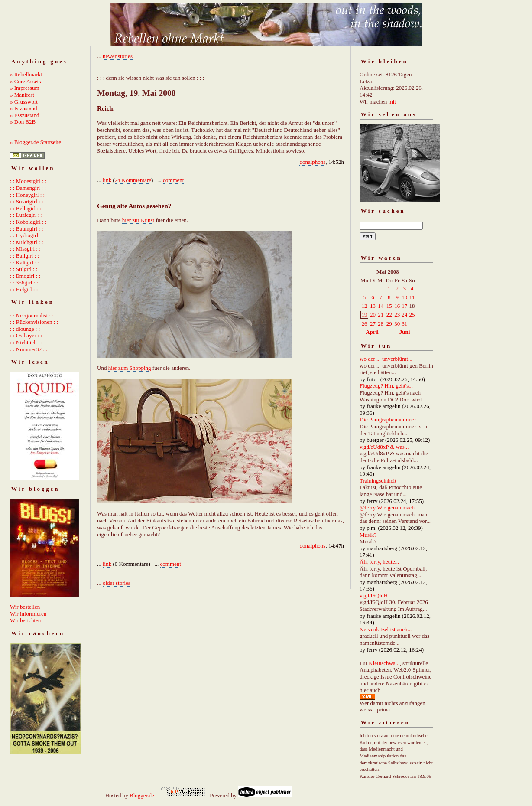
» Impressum (25, 88)
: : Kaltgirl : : (25, 263)
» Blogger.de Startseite (36, 142)
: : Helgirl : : (24, 289)
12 (365, 306)
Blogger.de (142, 795)
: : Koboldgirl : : (28, 222)
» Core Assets (26, 81)
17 (404, 306)
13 (373, 306)
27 (373, 324)
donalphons (312, 162)
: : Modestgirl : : (28, 181)
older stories (117, 583)
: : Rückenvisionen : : (34, 322)
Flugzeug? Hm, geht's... (386, 386)
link (107, 180)
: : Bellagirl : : (26, 208)
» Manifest (22, 95)
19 (365, 315)
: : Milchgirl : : (27, 242)
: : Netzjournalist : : (32, 315)
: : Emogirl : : (25, 276)
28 (381, 324)
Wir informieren (28, 614)
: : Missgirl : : (25, 249)
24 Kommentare (133, 180)
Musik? (368, 535)
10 (404, 297)
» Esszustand (25, 115)
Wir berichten (25, 620)
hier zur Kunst (138, 220)
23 (397, 315)
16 (397, 306)
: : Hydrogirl (24, 235)
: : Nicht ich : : (26, 342)
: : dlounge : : (25, 329)
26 (365, 324)
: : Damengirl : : (28, 188)
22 (389, 315)
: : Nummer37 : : (29, 349)
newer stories (118, 56)
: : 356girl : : (24, 282)
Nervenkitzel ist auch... (386, 629)
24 (404, 315)
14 (381, 306)
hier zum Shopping (130, 368)
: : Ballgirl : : (24, 256)
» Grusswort (24, 102)
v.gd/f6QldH (374, 596)
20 (373, 315)
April (372, 332)
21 (381, 315)
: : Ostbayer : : (26, 335)
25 (412, 315)
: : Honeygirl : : (27, 195)
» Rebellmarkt (26, 74)
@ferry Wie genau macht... (390, 507)
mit (392, 102)
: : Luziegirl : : (26, 215)
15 (389, 306)
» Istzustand (23, 108)
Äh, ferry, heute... (379, 562)
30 (397, 324)
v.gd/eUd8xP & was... (384, 447)
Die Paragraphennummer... (390, 419)
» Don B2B (23, 122)
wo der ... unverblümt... (386, 359)
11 (412, 297)
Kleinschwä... (384, 663)
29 (389, 324)
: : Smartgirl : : (27, 201)
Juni (405, 332)
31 (404, 324)
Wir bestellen (25, 607)
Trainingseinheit (378, 481)
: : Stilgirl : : (24, 269)
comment (173, 180)
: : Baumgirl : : (27, 229)
